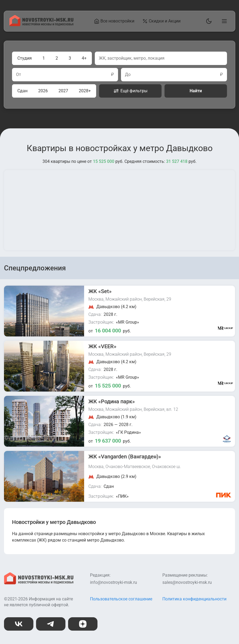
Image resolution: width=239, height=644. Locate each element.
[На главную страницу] (41, 25)
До (128, 75)
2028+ (85, 91)
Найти (196, 91)
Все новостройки (114, 21)
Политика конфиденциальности (194, 599)
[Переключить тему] (208, 21)
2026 (43, 91)
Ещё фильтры (130, 91)
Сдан (22, 91)
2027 (63, 91)
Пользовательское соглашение (121, 599)
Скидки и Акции (162, 21)
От (19, 75)
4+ (84, 58)
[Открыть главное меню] (223, 21)
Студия (25, 58)
